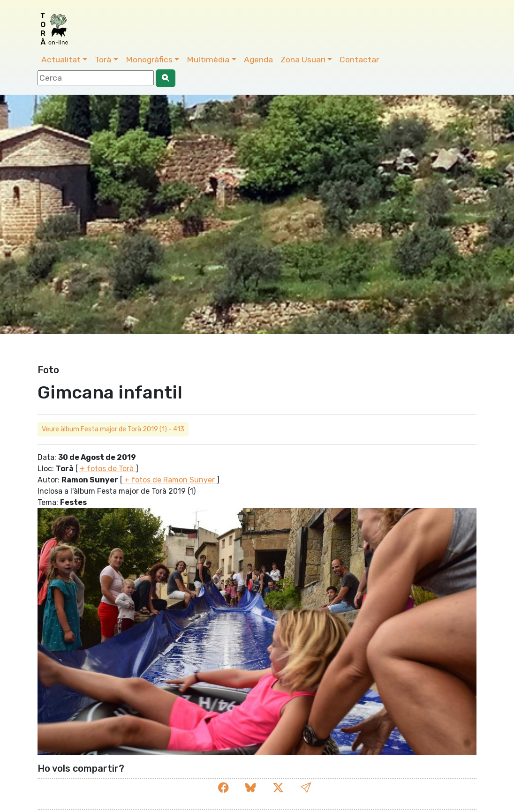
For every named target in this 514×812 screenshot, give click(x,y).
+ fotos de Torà (107, 469)
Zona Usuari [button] (303, 60)
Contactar (359, 60)
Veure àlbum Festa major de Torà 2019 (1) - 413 (113, 429)
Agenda (258, 60)
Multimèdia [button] (208, 60)
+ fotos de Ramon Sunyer (170, 480)
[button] (306, 788)
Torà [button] (103, 60)
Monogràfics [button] (149, 60)
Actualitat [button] (61, 60)
